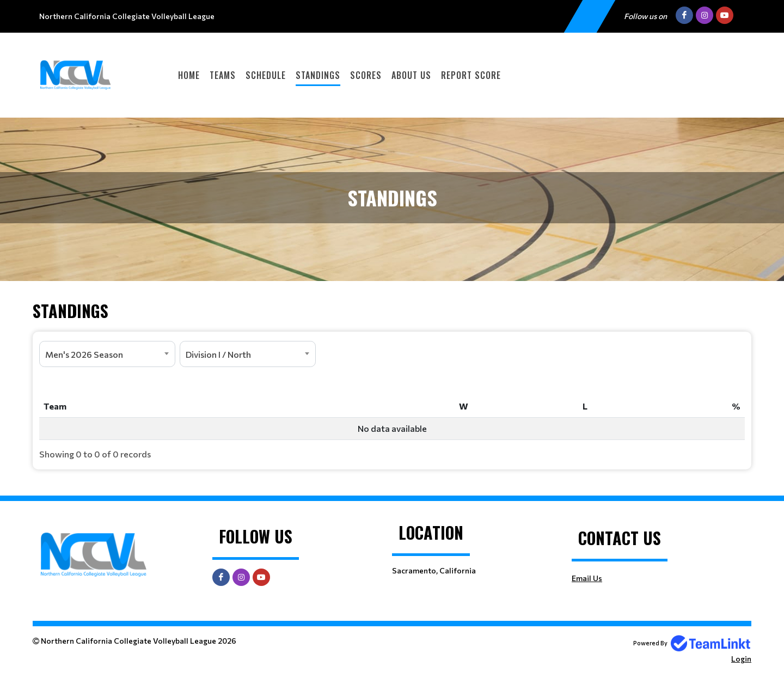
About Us (411, 75)
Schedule (266, 75)
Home (189, 75)
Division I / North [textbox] (218, 354)
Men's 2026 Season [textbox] (84, 354)
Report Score (471, 75)
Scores (366, 75)
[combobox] (107, 354)
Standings (318, 75)
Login (741, 659)
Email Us (587, 578)
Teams (223, 75)
